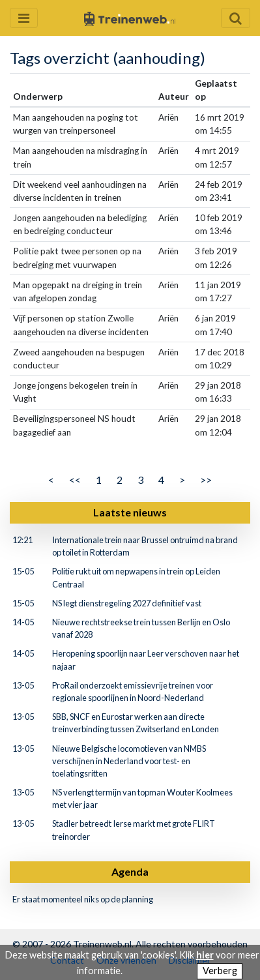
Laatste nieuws (130, 512)
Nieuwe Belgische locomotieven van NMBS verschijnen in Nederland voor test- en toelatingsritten (129, 761)
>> (206, 480)
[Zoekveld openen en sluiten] (236, 18)
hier (205, 955)
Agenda (130, 871)
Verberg (220, 971)
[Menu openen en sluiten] (24, 18)
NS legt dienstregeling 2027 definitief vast (127, 603)
